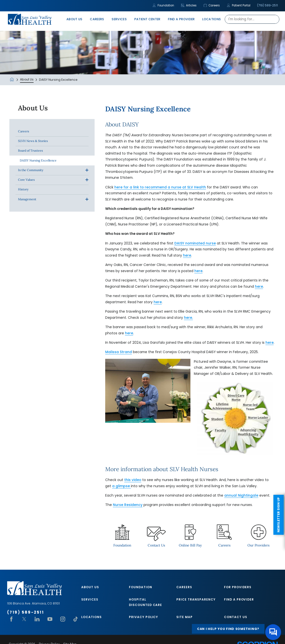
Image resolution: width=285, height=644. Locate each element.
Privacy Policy (144, 617)
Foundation (163, 5)
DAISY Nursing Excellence (38, 160)
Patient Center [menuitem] (147, 19)
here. (188, 318)
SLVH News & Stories (33, 141)
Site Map (184, 617)
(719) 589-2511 (267, 5)
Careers (212, 5)
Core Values (26, 180)
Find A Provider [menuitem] (181, 19)
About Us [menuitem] (74, 19)
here (187, 255)
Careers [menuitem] (97, 19)
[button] (87, 170)
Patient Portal (239, 5)
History (23, 189)
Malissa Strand (119, 352)
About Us (27, 79)
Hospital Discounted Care (146, 602)
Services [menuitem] (119, 19)
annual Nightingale (241, 495)
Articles (189, 5)
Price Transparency (196, 599)
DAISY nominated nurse (195, 243)
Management (27, 199)
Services (90, 599)
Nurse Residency (128, 505)
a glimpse (122, 486)
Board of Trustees (31, 151)
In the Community (31, 170)
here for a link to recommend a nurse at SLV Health (160, 187)
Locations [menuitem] (212, 19)
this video (133, 480)
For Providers (238, 587)
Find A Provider (239, 599)
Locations (92, 617)
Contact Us (236, 617)
